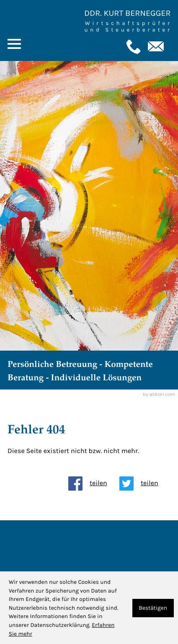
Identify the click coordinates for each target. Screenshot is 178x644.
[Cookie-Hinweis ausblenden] (153, 608)
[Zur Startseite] (127, 21)
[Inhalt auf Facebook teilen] (94, 484)
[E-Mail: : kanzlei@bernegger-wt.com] (155, 47)
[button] (132, 47)
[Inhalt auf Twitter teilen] (145, 484)
